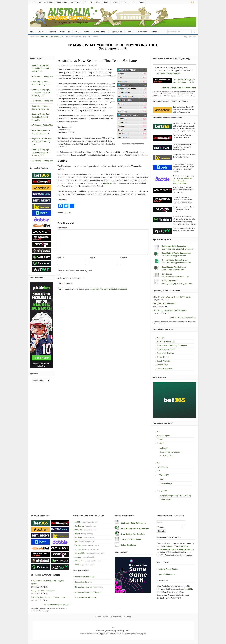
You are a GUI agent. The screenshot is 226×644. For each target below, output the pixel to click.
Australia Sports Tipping (168, 569)
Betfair (107, 183)
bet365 (77, 522)
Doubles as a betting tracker (173, 270)
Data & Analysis (163, 361)
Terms (133, 2)
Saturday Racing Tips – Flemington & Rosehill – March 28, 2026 (41, 93)
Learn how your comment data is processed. (109, 289)
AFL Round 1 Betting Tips (42, 161)
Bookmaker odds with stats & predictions (178, 249)
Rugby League (100, 32)
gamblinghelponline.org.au (170, 73)
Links (106, 2)
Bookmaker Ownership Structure (88, 592)
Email (92, 258)
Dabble (77, 545)
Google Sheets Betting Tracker (175, 260)
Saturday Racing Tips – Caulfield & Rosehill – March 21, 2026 (41, 117)
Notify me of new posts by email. (71, 278)
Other (154, 32)
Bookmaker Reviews (165, 353)
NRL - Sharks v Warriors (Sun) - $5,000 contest (173, 297)
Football (52, 32)
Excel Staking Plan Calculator (174, 267)
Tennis (130, 32)
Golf (62, 32)
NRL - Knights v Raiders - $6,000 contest (170, 310)
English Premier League (170, 452)
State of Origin (166, 483)
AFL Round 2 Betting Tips (42, 125)
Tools (141, 2)
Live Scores (167, 274)
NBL (77, 32)
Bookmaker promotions (84, 587)
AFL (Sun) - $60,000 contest (165, 304)
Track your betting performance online (177, 263)
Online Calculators (170, 281)
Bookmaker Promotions (166, 349)
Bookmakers (62, 2)
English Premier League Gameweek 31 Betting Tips (42, 142)
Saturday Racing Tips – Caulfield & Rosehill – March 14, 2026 (41, 153)
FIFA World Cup (167, 456)
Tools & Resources (164, 369)
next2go (78, 557)
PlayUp (78, 565)
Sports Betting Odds (166, 574)
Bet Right (78, 538)
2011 (48, 37)
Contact (89, 2)
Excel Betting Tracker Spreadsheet (176, 253)
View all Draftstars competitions (183, 318)
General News (163, 365)
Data (98, 2)
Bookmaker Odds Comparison (175, 246)
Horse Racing (162, 467)
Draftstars (79, 549)
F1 (69, 32)
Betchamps (79, 526)
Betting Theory (163, 357)
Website (124, 258)
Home (42, 37)
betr (76, 541)
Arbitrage (160, 338)
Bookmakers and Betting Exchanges (172, 345)
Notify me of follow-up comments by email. (75, 271)
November (55, 37)
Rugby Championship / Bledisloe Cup (176, 495)
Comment (62, 228)
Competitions (76, 2)
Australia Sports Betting (122, 617)
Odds (124, 2)
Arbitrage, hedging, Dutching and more (177, 284)
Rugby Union (117, 32)
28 (61, 37)
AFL (32, 32)
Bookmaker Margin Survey (86, 597)
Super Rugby (166, 499)
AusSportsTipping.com (166, 341)
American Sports (164, 435)
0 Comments (92, 65)
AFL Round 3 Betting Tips (42, 101)
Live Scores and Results (131, 539)
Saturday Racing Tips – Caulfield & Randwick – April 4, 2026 (41, 68)
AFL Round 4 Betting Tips (42, 76)
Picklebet (78, 561)
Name (61, 258)
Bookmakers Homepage (85, 577)
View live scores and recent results (175, 277)
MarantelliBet (80, 553)
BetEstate (79, 530)
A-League (164, 448)
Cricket (41, 32)
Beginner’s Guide (46, 2)
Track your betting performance (174, 256)
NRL (162, 479)
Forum (33, 2)
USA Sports (142, 32)
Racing (86, 32)
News (115, 2)
